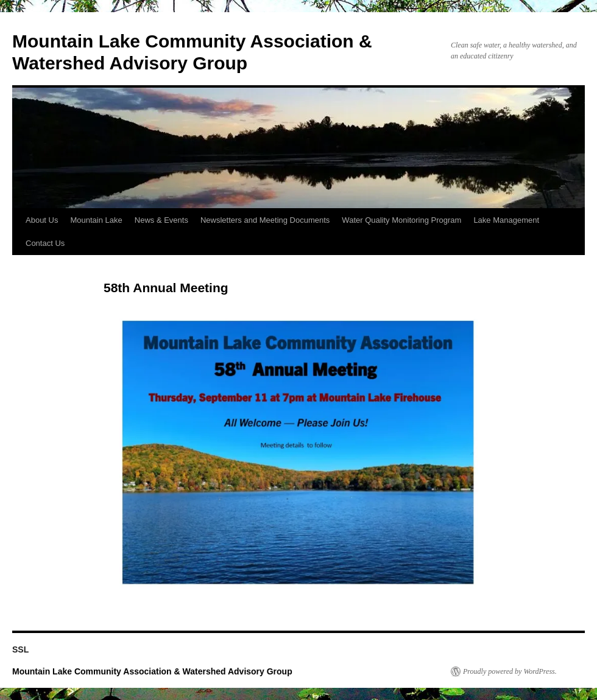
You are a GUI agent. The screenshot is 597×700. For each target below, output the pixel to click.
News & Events (161, 220)
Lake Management (506, 220)
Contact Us (45, 243)
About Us (42, 220)
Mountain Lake (96, 220)
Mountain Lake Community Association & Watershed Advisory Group (152, 671)
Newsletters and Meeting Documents (265, 220)
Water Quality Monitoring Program (401, 220)
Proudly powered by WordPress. (510, 671)
